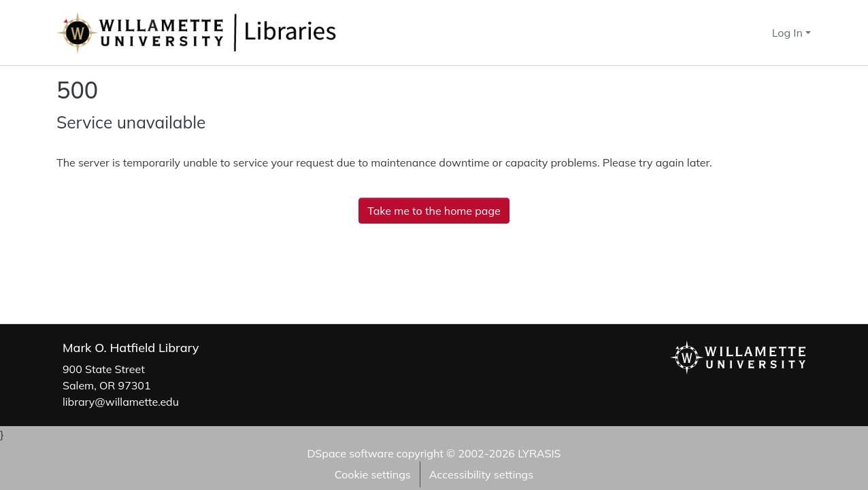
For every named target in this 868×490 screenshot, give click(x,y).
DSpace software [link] (350, 453)
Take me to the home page (434, 211)
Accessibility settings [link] (481, 474)
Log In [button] (789, 33)
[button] (737, 33)
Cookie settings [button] (373, 474)
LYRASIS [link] (539, 453)
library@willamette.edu (121, 402)
